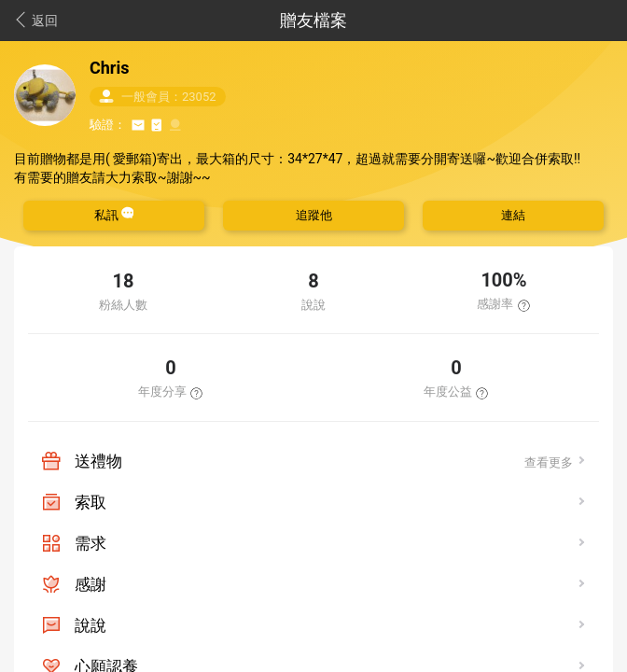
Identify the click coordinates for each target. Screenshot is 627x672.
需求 (91, 543)
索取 (91, 502)
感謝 (91, 584)
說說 (91, 625)
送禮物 (98, 461)
